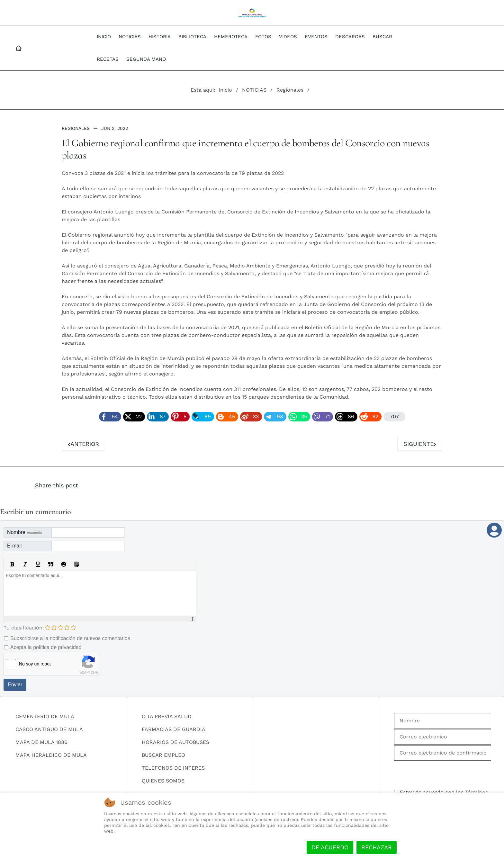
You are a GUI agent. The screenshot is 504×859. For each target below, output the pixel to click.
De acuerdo (330, 847)
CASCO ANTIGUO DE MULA (49, 729)
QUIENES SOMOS (163, 781)
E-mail (14, 546)
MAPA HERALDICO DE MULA (51, 755)
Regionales (76, 128)
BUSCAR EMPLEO (163, 755)
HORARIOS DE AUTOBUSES (175, 742)
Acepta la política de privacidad (46, 647)
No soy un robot (35, 664)
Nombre (24, 532)
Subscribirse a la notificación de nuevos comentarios (70, 638)
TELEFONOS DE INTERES (173, 768)
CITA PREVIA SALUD (167, 716)
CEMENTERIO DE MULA (45, 716)
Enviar (15, 685)
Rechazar (377, 847)
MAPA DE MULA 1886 (41, 742)
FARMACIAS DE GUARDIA (174, 729)
